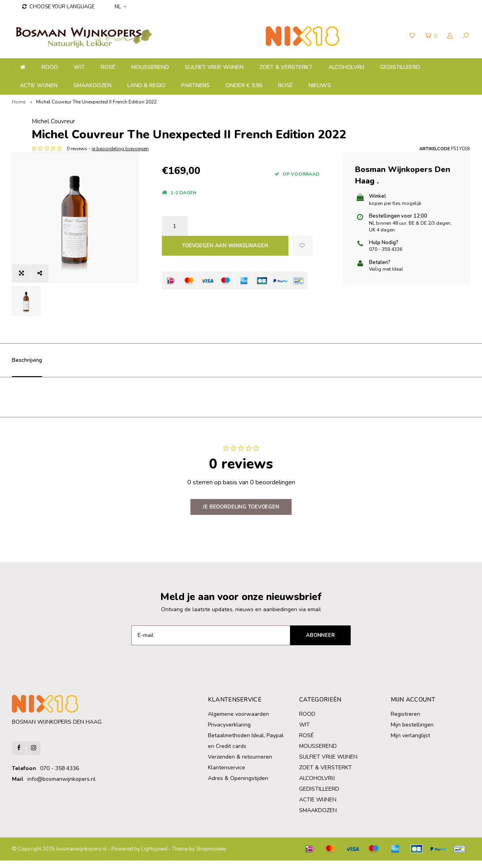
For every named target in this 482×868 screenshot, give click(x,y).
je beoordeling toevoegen (215, 182)
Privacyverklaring (229, 732)
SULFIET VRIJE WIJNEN (214, 67)
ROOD (50, 67)
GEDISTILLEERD (400, 67)
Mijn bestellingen (412, 732)
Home (19, 102)
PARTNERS (196, 85)
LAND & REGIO (146, 85)
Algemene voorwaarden (238, 722)
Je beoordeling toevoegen (241, 514)
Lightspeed (154, 857)
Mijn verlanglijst (410, 743)
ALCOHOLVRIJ (346, 67)
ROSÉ (285, 85)
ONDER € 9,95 (244, 85)
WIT (79, 67)
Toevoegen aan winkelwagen (225, 279)
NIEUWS (320, 85)
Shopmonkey (211, 857)
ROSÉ (108, 67)
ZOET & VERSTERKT (286, 67)
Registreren (405, 722)
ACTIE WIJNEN (39, 85)
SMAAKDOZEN (92, 85)
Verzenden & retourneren (240, 764)
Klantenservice (227, 775)
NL (120, 7)
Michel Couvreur (183, 121)
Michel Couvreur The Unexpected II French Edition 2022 (96, 102)
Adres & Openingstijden (238, 786)
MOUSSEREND (150, 67)
